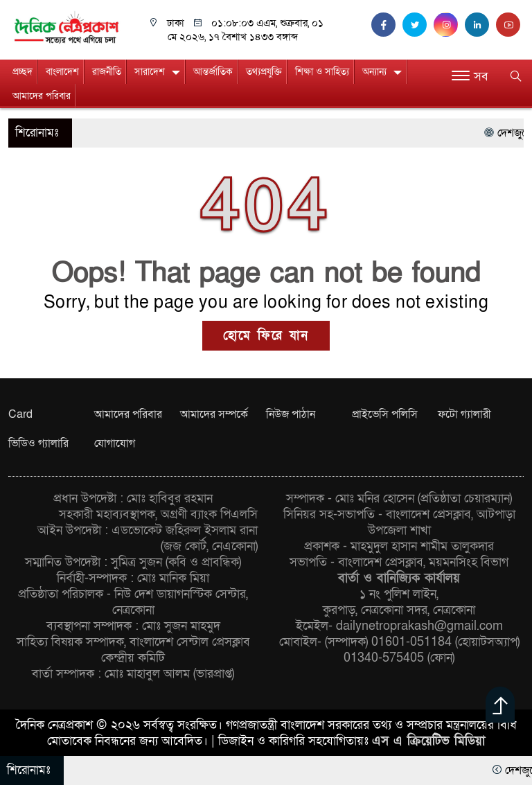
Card (20, 414)
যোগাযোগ (115, 443)
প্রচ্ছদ (23, 72)
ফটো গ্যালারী (464, 414)
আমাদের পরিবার (42, 96)
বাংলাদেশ (62, 72)
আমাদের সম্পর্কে (214, 414)
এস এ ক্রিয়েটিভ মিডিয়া (428, 741)
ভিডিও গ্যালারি (38, 443)
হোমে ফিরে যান (266, 336)
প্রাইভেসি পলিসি (385, 414)
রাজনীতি (107, 72)
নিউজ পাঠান (291, 414)
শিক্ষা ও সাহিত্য (322, 72)
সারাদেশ (150, 72)
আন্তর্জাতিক (213, 72)
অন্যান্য (374, 72)
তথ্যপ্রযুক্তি (264, 72)
